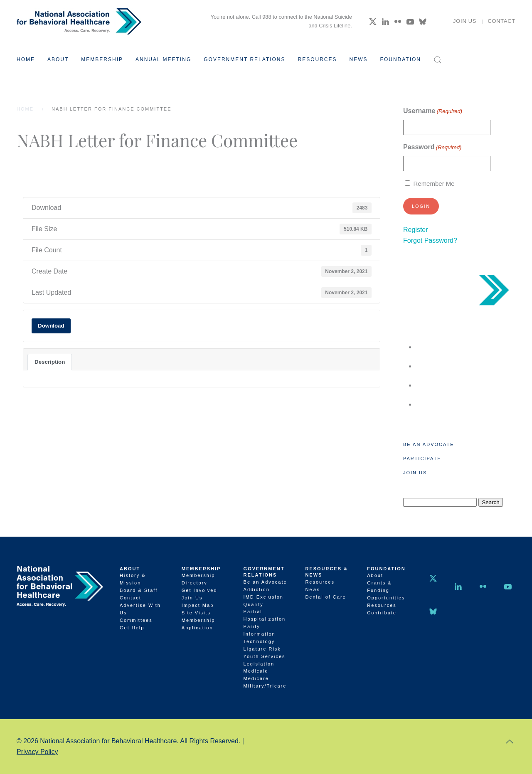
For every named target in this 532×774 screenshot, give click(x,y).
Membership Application (198, 624)
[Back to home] (79, 21)
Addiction (257, 589)
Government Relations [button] (244, 59)
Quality (254, 604)
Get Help (132, 628)
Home (26, 59)
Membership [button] (102, 59)
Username (433, 111)
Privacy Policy (37, 752)
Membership (201, 569)
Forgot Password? (430, 240)
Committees (136, 620)
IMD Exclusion (264, 597)
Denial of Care (325, 597)
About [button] (58, 59)
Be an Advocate (429, 444)
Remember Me (434, 184)
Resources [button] (318, 59)
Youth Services (265, 656)
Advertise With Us (140, 609)
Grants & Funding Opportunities (386, 590)
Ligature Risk (262, 649)
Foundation (386, 569)
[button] (438, 60)
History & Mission (133, 579)
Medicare (256, 678)
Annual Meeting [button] (163, 59)
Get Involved (199, 590)
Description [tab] (50, 362)
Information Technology (260, 638)
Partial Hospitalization (265, 615)
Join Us (465, 21)
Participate (422, 458)
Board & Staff (139, 590)
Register (416, 230)
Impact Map (198, 605)
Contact (501, 21)
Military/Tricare (265, 686)
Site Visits (196, 613)
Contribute (382, 613)
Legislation (259, 664)
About (130, 569)
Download (51, 326)
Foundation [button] (401, 59)
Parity (252, 626)
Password (432, 147)
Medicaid (256, 671)
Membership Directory (198, 579)
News (359, 59)
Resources (320, 582)
